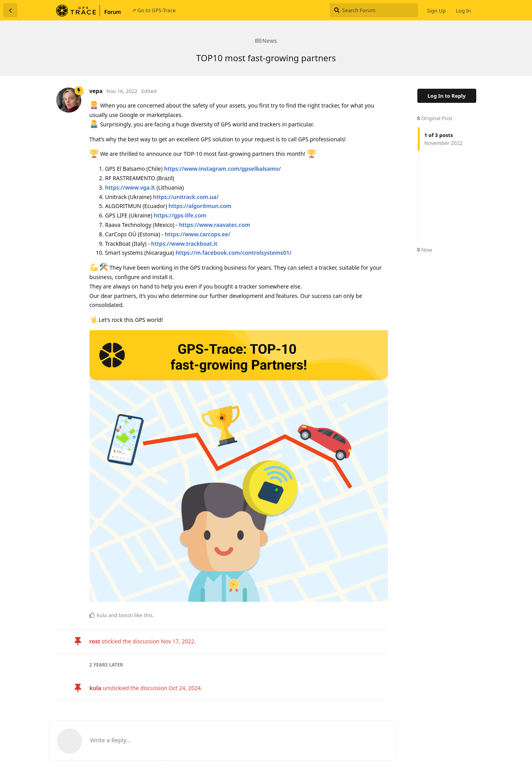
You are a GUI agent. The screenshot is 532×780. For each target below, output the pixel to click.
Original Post (435, 118)
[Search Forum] (374, 10)
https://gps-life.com (180, 215)
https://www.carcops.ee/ (197, 234)
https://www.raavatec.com (215, 225)
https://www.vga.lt (130, 187)
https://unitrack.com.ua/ (186, 197)
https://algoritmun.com (200, 206)
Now (425, 250)
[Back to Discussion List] (10, 10)
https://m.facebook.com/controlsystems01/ (234, 253)
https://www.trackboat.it (184, 244)
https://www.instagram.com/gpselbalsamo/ (223, 169)
